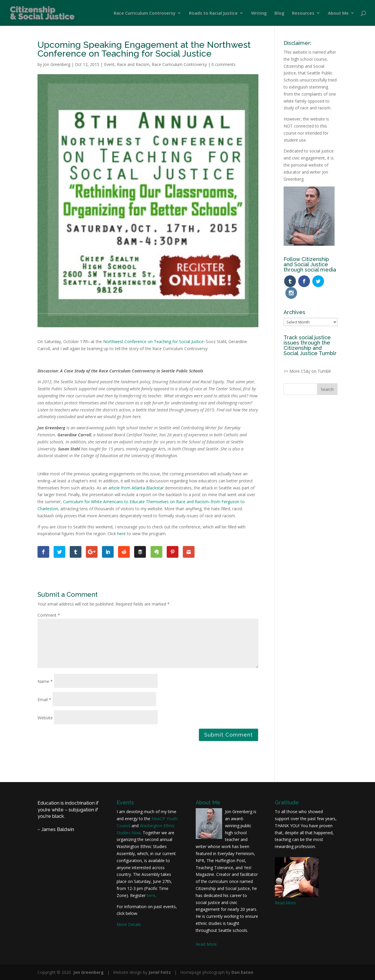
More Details (129, 924)
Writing (259, 13)
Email (44, 700)
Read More (206, 944)
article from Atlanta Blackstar (136, 488)
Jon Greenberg (57, 64)
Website (45, 718)
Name (45, 681)
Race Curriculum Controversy (145, 13)
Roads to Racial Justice (213, 13)
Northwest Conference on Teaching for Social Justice (153, 341)
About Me (338, 13)
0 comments (224, 64)
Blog (279, 13)
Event (109, 64)
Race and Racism (133, 64)
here (121, 534)
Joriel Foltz (160, 972)
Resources (303, 13)
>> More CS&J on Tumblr (307, 359)
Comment (49, 615)
